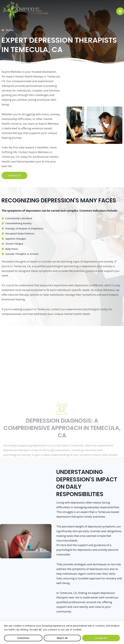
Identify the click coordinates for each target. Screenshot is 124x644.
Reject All (62, 638)
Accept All (101, 638)
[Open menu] (120, 11)
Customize (23, 638)
